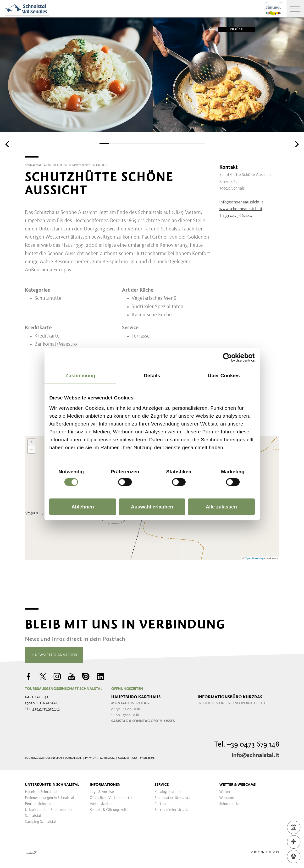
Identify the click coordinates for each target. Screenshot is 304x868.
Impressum (107, 758)
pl (270, 852)
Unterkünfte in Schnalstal (52, 785)
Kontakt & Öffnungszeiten (110, 810)
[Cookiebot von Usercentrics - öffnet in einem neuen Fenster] (234, 358)
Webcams (227, 798)
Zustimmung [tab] (80, 375)
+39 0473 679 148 (46, 709)
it (255, 852)
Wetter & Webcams (238, 785)
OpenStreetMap (255, 558)
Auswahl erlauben (152, 507)
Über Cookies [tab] (224, 375)
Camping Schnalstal (41, 822)
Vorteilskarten (101, 804)
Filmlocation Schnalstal (173, 798)
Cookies (124, 758)
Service (162, 785)
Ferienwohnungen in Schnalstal (49, 798)
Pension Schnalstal (40, 804)
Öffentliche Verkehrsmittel (111, 798)
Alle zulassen (221, 507)
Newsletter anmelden (54, 655)
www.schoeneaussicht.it (241, 209)
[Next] (296, 144)
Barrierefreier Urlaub (171, 810)
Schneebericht (231, 804)
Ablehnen (83, 507)
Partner (161, 804)
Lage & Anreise (102, 792)
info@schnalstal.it (255, 755)
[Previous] (8, 144)
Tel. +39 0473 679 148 (247, 745)
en (263, 852)
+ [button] (31, 442)
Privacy (91, 758)
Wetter (225, 792)
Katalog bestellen (168, 792)
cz (278, 852)
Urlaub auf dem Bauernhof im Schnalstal (48, 813)
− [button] (31, 450)
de (248, 852)
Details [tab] (152, 375)
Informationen (105, 785)
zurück (231, 29)
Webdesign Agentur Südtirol (31, 853)
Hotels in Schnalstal (41, 792)
